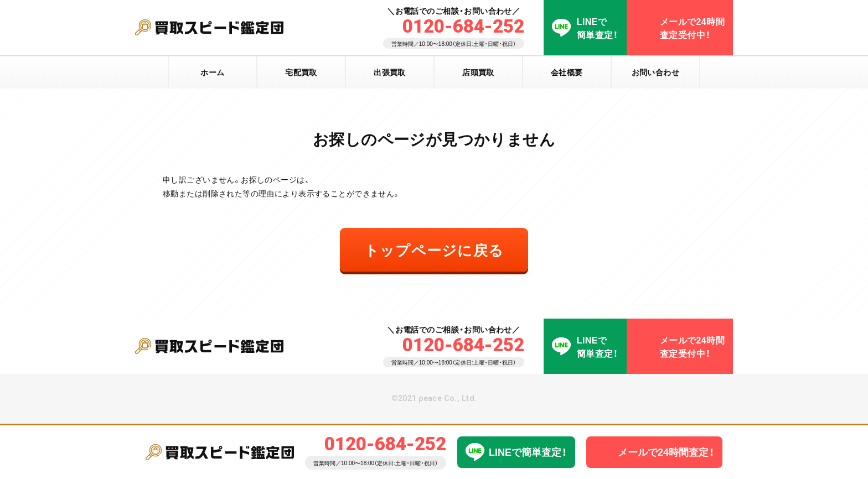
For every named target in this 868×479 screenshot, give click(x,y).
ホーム (212, 72)
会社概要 (567, 72)
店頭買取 (478, 72)
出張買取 (390, 72)
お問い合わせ (656, 72)
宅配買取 (301, 72)
